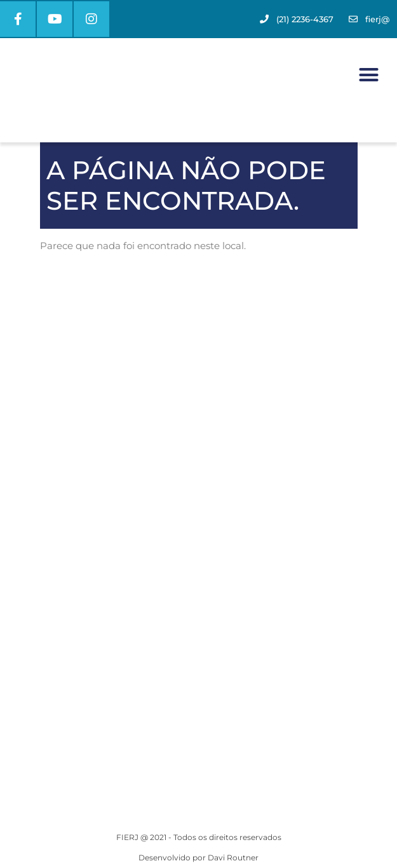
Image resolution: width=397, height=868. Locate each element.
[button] (368, 75)
